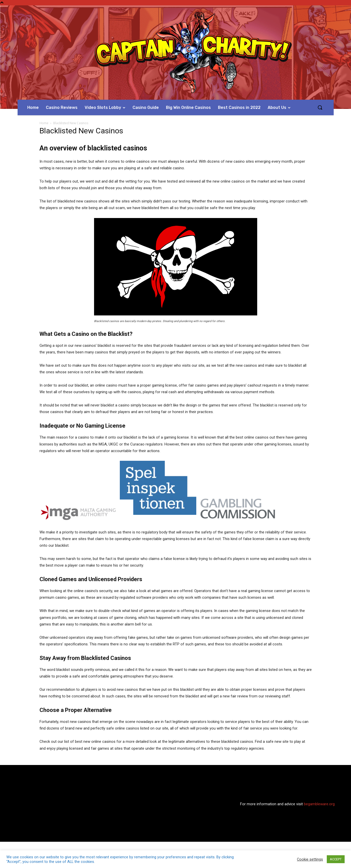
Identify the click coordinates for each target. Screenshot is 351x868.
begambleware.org (319, 804)
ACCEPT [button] (336, 859)
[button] (320, 107)
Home (44, 123)
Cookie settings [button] (310, 859)
